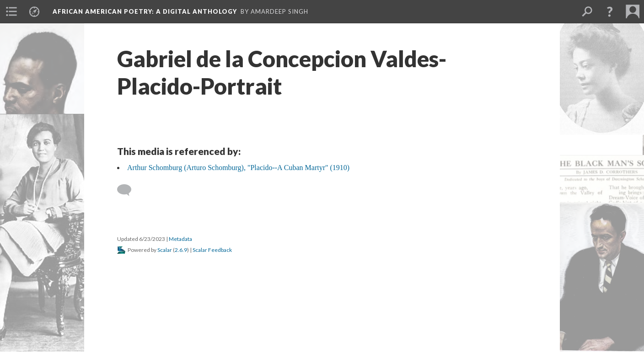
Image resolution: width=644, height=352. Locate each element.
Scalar (165, 250)
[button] (610, 11)
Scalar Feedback (212, 250)
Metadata (180, 239)
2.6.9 (181, 250)
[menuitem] (11, 11)
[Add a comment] (128, 190)
